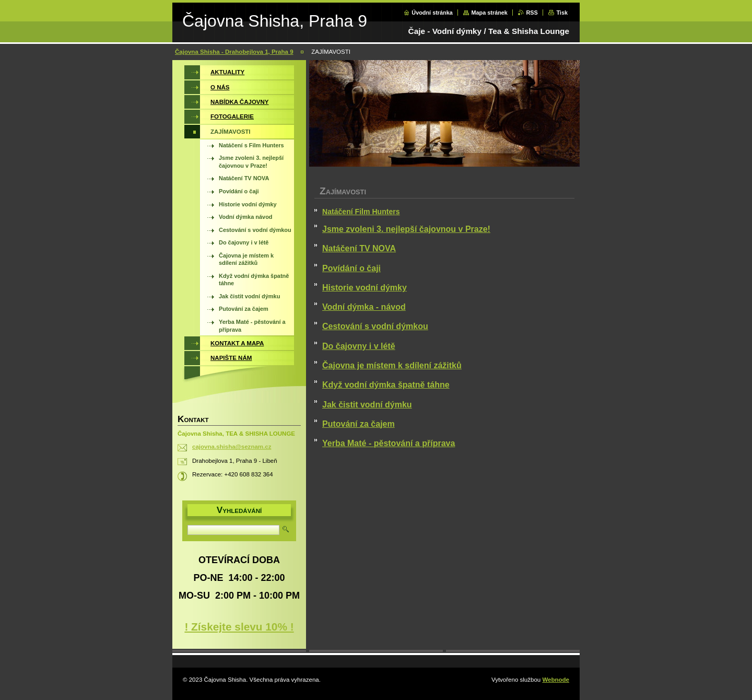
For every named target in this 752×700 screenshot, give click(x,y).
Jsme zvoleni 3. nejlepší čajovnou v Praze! (406, 229)
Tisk (562, 13)
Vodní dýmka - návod (364, 307)
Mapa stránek (489, 13)
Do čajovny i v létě (359, 346)
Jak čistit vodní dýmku (367, 405)
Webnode (556, 680)
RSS (532, 13)
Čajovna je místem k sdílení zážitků (392, 365)
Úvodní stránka (432, 13)
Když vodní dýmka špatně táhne (386, 385)
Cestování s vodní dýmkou (375, 326)
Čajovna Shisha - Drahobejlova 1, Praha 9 (234, 52)
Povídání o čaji (351, 268)
